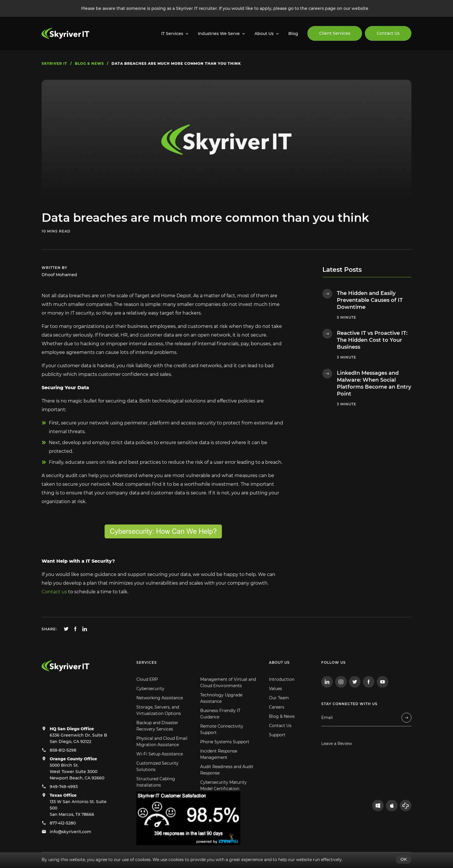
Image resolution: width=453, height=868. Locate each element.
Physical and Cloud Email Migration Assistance (162, 756)
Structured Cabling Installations (156, 797)
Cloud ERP (147, 694)
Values (275, 703)
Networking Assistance (160, 713)
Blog (293, 34)
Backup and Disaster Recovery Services (157, 741)
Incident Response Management (219, 769)
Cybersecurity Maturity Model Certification (223, 800)
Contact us (54, 592)
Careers (277, 722)
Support (277, 750)
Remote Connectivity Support (222, 744)
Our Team (279, 713)
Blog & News (282, 731)
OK (404, 859)
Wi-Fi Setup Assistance (160, 769)
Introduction (282, 694)
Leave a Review (337, 758)
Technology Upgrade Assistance (221, 713)
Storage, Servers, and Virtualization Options (159, 725)
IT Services (172, 34)
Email (327, 733)
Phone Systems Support (225, 757)
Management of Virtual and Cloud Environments (228, 697)
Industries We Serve (219, 34)
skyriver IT (54, 63)
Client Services (335, 33)
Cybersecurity (150, 703)
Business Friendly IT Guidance (220, 729)
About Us (264, 34)
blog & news (89, 63)
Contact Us (388, 33)
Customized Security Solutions (157, 781)
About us (279, 677)
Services (147, 677)
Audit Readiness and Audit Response (227, 785)
